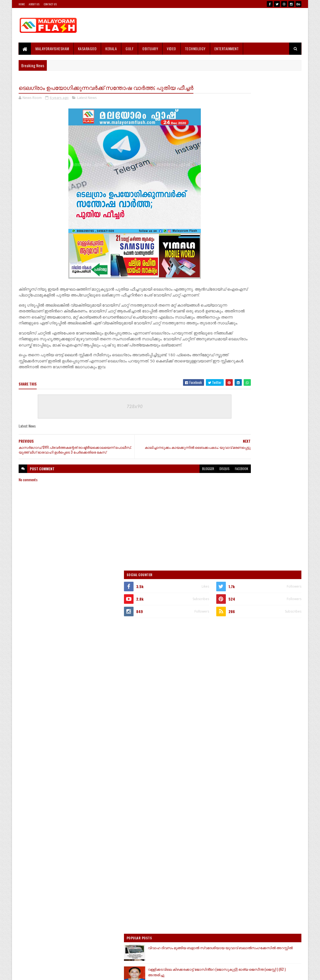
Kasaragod (87, 49)
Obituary (150, 49)
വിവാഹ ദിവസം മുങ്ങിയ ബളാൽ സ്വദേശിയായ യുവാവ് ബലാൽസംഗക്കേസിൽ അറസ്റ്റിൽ (267, 466)
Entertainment (227, 49)
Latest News (87, 107)
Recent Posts (238, 649)
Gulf (130, 49)
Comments (280, 649)
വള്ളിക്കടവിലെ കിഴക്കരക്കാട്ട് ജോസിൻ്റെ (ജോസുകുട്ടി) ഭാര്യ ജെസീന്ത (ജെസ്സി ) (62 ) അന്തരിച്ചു (267, 488)
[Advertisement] (205, 25)
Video (171, 49)
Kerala (111, 49)
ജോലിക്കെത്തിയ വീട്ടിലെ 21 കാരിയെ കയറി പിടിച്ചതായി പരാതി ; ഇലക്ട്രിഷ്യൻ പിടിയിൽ (270, 538)
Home (22, 4)
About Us (34, 4)
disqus (181, 501)
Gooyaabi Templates (88, 973)
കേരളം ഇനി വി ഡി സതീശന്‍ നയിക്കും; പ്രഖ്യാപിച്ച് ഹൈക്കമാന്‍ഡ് (264, 560)
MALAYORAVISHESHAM (52, 49)
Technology (195, 49)
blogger (164, 501)
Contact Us (50, 4)
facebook (198, 501)
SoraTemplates (44, 973)
